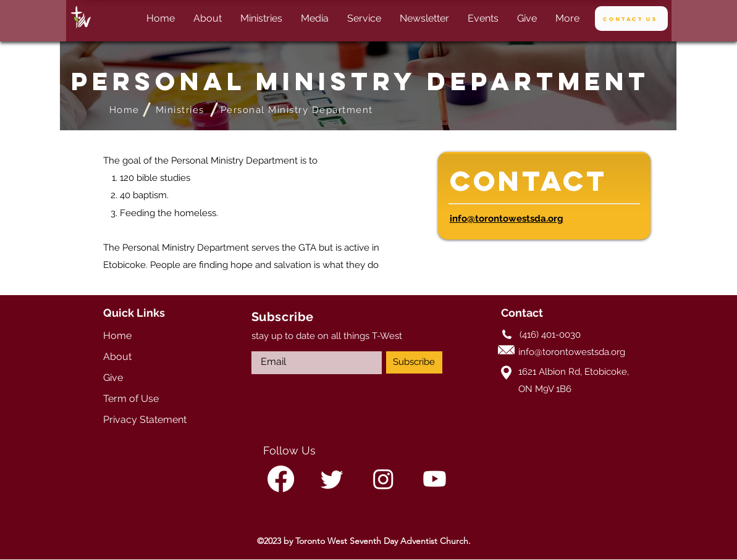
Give (113, 378)
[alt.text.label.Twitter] (332, 479)
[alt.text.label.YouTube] (435, 479)
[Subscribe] (414, 362)
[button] (315, 19)
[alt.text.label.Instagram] (383, 479)
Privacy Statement (145, 420)
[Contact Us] (631, 19)
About (117, 357)
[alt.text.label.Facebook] (281, 479)
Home (117, 336)
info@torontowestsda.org (507, 219)
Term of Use (131, 399)
